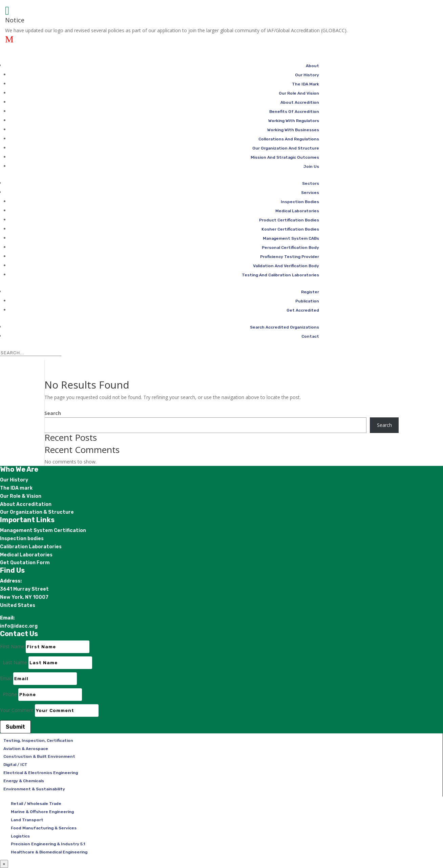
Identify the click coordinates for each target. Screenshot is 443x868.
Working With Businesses (293, 130)
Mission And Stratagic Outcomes (285, 157)
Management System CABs (291, 238)
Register (310, 292)
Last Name (15, 662)
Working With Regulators (294, 121)
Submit (15, 727)
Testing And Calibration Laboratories (280, 275)
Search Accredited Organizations (284, 327)
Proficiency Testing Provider (290, 257)
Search (53, 413)
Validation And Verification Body (286, 266)
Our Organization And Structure (286, 148)
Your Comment (17, 710)
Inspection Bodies (300, 202)
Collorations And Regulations (289, 139)
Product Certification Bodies (289, 220)
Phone (10, 694)
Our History (307, 75)
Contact (310, 336)
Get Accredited (303, 310)
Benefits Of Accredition (294, 112)
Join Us (311, 166)
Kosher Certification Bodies (290, 229)
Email (6, 678)
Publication (307, 301)
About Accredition (300, 102)
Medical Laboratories (297, 211)
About (312, 66)
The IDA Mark (305, 84)
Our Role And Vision (299, 93)
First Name (12, 646)
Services (310, 193)
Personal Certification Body (290, 248)
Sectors (311, 183)
